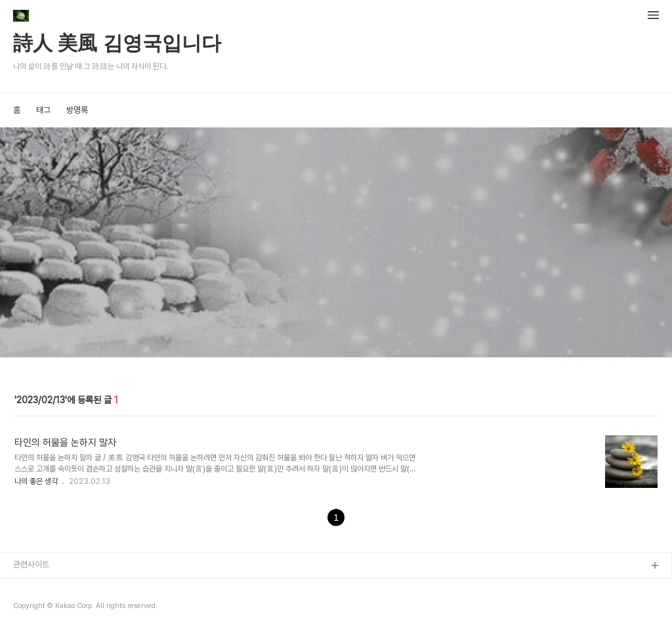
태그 (43, 110)
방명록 (77, 110)
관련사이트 (31, 564)
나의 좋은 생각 (37, 481)
